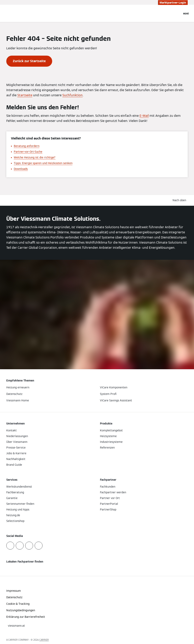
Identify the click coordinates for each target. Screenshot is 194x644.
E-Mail (144, 116)
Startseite (25, 95)
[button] (180, 200)
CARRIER (44, 640)
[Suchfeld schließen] (177, 13)
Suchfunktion (73, 95)
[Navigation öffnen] (186, 13)
